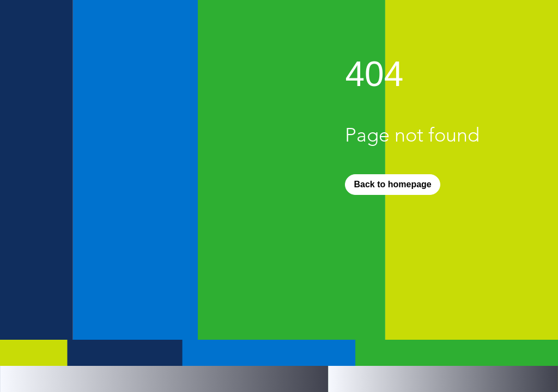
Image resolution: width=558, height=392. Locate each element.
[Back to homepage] (392, 185)
